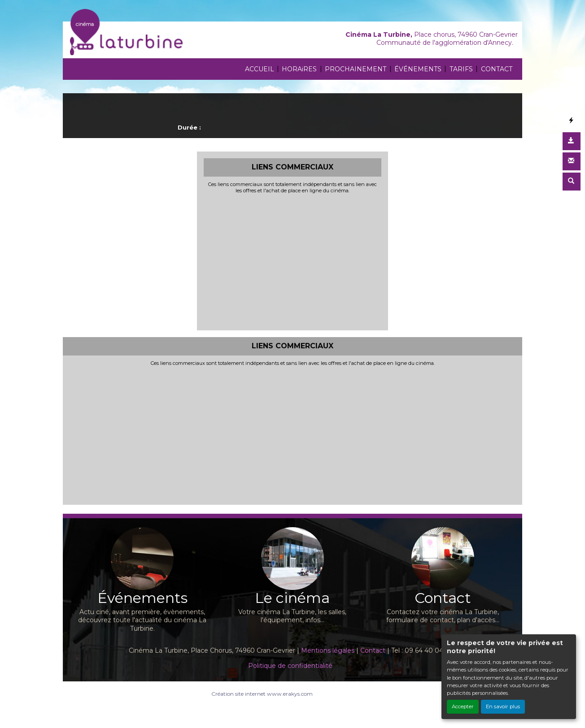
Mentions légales (328, 650)
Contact (373, 650)
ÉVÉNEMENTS (418, 69)
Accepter (463, 706)
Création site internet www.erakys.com (262, 694)
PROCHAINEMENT (356, 69)
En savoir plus (503, 706)
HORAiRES (299, 69)
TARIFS (461, 69)
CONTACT (497, 69)
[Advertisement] (293, 261)
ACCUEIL (260, 69)
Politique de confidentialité (290, 666)
